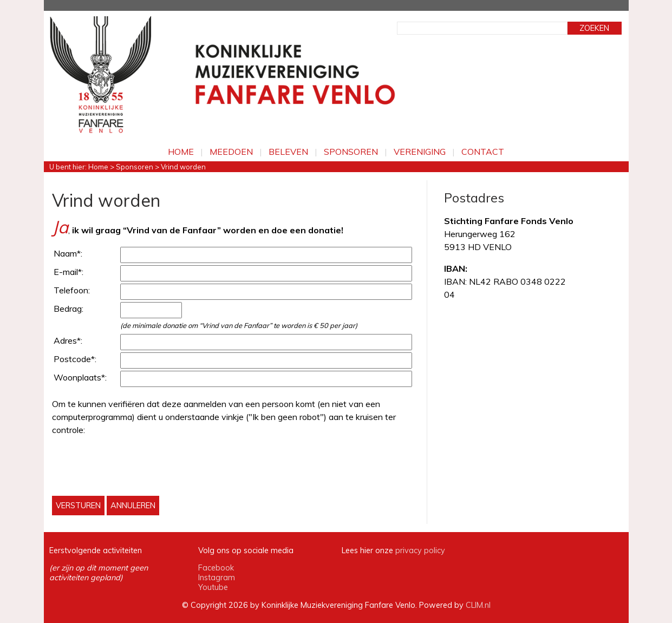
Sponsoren (351, 152)
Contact (483, 152)
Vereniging (420, 152)
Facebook (216, 568)
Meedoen (231, 152)
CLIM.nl (478, 605)
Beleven (288, 152)
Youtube (213, 587)
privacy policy (420, 550)
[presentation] (134, 466)
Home (181, 152)
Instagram (217, 578)
